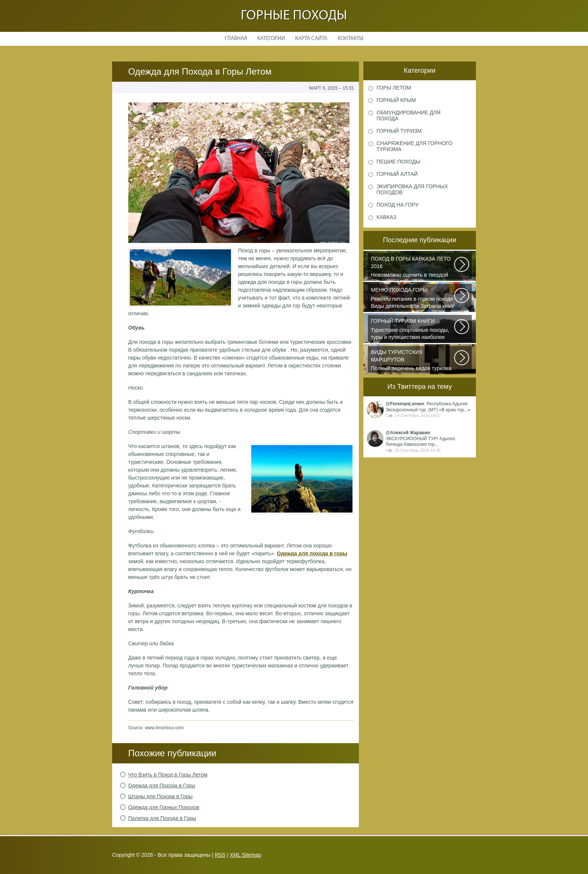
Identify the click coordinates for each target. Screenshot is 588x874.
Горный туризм (399, 131)
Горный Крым (396, 100)
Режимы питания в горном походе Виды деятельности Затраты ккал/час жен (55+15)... (413, 298)
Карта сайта (311, 39)
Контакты (350, 39)
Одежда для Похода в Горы (162, 786)
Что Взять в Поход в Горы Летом (168, 775)
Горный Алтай (397, 174)
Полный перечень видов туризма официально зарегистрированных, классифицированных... (413, 361)
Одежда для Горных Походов (164, 807)
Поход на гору (397, 205)
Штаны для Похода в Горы (160, 796)
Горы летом (394, 88)
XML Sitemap (246, 855)
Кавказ (386, 217)
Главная (236, 39)
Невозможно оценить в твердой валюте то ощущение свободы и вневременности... (413, 267)
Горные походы (294, 16)
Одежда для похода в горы (312, 553)
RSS (220, 855)
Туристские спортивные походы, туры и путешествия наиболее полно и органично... (413, 330)
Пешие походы (398, 162)
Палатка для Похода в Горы (162, 818)
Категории (271, 39)
